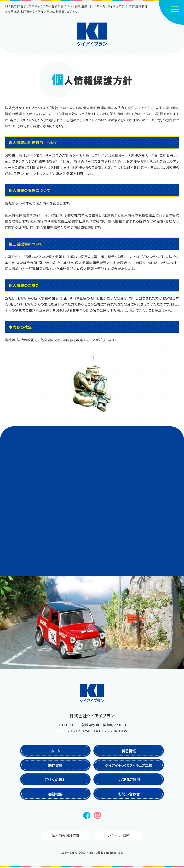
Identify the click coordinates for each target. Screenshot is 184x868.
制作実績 (55, 765)
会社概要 (55, 794)
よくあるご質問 (129, 780)
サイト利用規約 (118, 835)
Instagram (98, 815)
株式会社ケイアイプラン (92, 34)
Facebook (87, 815)
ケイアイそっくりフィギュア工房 (129, 765)
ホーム (55, 751)
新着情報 (129, 751)
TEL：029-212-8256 (74, 731)
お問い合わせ (129, 794)
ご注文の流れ (55, 780)
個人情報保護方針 (66, 835)
